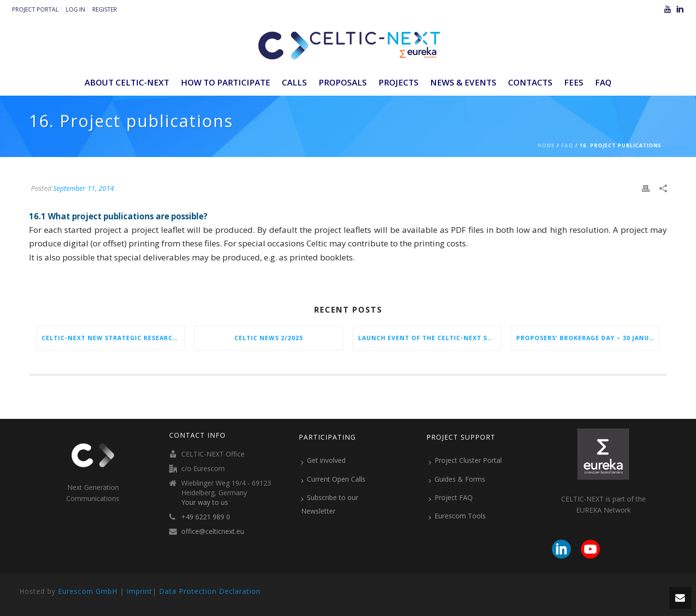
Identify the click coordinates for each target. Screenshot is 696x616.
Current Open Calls (333, 479)
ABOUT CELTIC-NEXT (127, 82)
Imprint (139, 591)
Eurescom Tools (457, 516)
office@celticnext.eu (213, 531)
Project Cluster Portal (465, 460)
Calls (294, 82)
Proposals (343, 82)
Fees (574, 82)
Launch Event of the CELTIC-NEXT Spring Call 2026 (429, 338)
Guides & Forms (457, 479)
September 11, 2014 (84, 188)
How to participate (225, 82)
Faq (567, 145)
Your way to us (205, 502)
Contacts (530, 82)
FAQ (603, 82)
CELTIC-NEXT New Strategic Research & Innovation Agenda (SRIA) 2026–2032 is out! (113, 338)
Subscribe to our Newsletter (330, 504)
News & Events (463, 82)
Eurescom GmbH (88, 591)
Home (546, 145)
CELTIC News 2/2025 (269, 338)
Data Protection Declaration (210, 591)
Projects (399, 82)
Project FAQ (451, 498)
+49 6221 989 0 (206, 517)
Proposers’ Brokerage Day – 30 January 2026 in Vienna (587, 338)
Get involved (323, 460)
